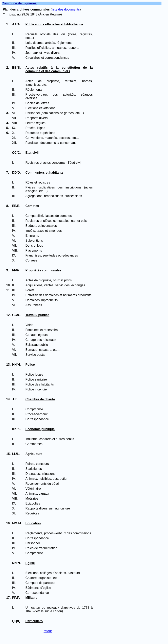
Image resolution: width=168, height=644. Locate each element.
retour (48, 631)
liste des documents (66, 9)
